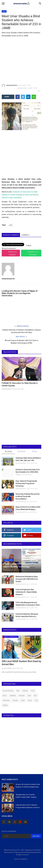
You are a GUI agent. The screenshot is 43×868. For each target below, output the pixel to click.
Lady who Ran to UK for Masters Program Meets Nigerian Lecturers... (28, 806)
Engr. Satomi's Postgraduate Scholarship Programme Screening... (26, 483)
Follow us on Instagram (12, 253)
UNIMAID (13, 696)
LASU (33, 691)
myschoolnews (8, 691)
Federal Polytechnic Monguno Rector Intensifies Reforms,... (27, 615)
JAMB (4, 11)
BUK (18, 691)
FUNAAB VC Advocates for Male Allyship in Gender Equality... (20, 384)
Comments (25, 235)
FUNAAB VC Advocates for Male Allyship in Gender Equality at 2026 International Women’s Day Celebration (20, 195)
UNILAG (25, 691)
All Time (35, 451)
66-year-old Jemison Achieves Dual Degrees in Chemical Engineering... (28, 786)
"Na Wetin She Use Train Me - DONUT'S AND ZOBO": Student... (27, 796)
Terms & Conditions (21, 859)
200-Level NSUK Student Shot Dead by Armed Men (21, 663)
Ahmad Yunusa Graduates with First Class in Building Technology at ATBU (22, 342)
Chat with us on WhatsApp (33, 253)
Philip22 (18, 475)
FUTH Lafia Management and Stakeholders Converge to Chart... (28, 604)
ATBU (23, 700)
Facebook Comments (11, 235)
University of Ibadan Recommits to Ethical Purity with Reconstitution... (28, 496)
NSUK (30, 700)
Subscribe (36, 836)
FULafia (15, 700)
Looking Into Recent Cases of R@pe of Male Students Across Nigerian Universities (20, 293)
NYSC (5, 696)
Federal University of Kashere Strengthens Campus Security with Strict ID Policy (21, 331)
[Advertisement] (21, 61)
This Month (21, 451)
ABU (35, 696)
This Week (8, 451)
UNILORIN (6, 700)
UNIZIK (5, 705)
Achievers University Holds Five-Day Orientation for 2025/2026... (28, 471)
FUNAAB (22, 696)
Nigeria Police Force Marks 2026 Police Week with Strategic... (28, 508)
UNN (29, 696)
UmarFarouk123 (9, 86)
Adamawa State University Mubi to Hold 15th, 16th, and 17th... (28, 459)
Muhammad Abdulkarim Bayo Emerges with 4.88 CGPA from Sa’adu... (27, 579)
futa (36, 700)
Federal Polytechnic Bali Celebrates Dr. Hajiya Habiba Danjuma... (26, 592)
